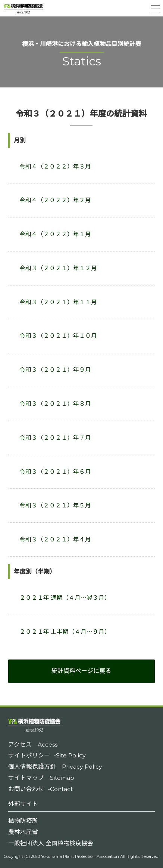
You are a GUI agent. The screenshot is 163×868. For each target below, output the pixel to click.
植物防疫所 (23, 821)
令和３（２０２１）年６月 (55, 472)
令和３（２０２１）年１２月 (58, 268)
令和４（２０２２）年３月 (55, 166)
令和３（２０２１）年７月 (55, 438)
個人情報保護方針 (55, 767)
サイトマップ (41, 778)
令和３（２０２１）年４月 (55, 539)
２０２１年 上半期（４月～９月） (65, 632)
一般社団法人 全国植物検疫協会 (51, 843)
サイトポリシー (47, 755)
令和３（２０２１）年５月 (55, 505)
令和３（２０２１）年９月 (55, 370)
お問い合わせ (40, 789)
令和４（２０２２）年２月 (55, 200)
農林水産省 (23, 832)
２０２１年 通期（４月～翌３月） (65, 598)
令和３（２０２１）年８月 (55, 404)
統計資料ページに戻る (81, 671)
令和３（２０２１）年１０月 (58, 336)
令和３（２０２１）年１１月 (58, 302)
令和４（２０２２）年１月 (55, 234)
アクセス (33, 745)
